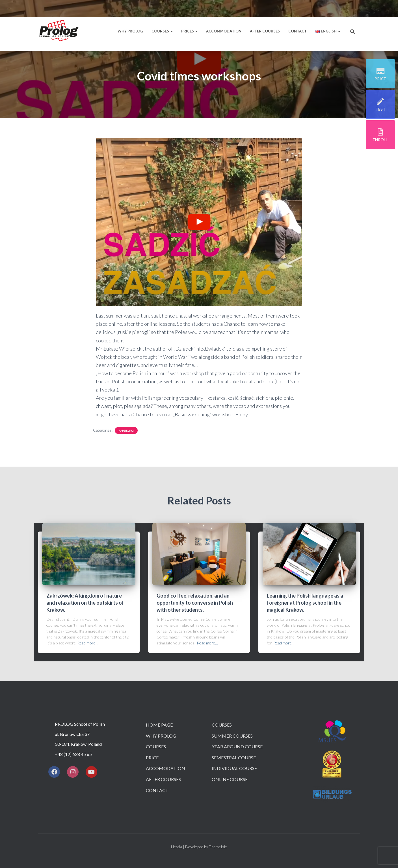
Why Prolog (130, 31)
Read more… (88, 643)
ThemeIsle (218, 847)
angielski (126, 430)
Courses (162, 31)
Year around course (237, 746)
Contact (298, 31)
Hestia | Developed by (190, 847)
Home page (159, 725)
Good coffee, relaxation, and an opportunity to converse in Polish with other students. (195, 603)
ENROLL (380, 140)
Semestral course (234, 757)
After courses (265, 31)
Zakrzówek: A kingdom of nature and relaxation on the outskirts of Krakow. (85, 603)
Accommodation (224, 31)
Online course (230, 779)
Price (152, 757)
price (380, 79)
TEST (380, 110)
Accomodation (166, 768)
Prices (189, 31)
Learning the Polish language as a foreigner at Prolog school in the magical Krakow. (305, 603)
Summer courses (232, 736)
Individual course (234, 768)
